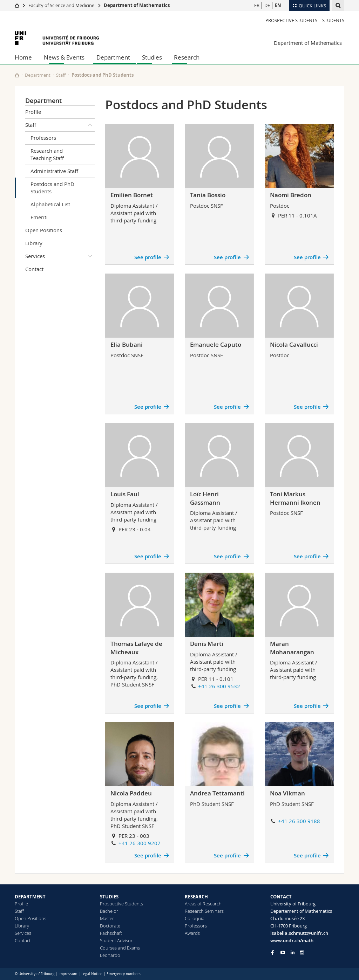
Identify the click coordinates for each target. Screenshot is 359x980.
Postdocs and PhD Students (52, 188)
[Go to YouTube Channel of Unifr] (283, 953)
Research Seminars (204, 911)
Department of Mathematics (137, 5)
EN (278, 5)
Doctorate (110, 926)
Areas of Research (203, 904)
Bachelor (109, 911)
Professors (43, 138)
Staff (61, 75)
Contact (34, 269)
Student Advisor (116, 940)
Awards (192, 933)
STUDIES (109, 897)
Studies (152, 57)
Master (107, 918)
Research (187, 57)
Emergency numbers (124, 974)
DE (267, 5)
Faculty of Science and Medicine (61, 5)
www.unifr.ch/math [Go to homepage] (292, 940)
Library (34, 243)
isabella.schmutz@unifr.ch (299, 933)
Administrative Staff (54, 171)
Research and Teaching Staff (47, 154)
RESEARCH (196, 897)
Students (333, 20)
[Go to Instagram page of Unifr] (302, 953)
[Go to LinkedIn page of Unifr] (293, 953)
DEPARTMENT (30, 897)
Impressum (68, 974)
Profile (33, 112)
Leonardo (110, 955)
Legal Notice (92, 974)
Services (60, 256)
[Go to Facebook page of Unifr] (273, 952)
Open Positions (44, 230)
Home (23, 57)
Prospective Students (291, 20)
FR (257, 5)
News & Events (64, 57)
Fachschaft (111, 933)
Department (113, 57)
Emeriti (39, 217)
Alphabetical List (50, 204)
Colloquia (195, 918)
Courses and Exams (120, 948)
